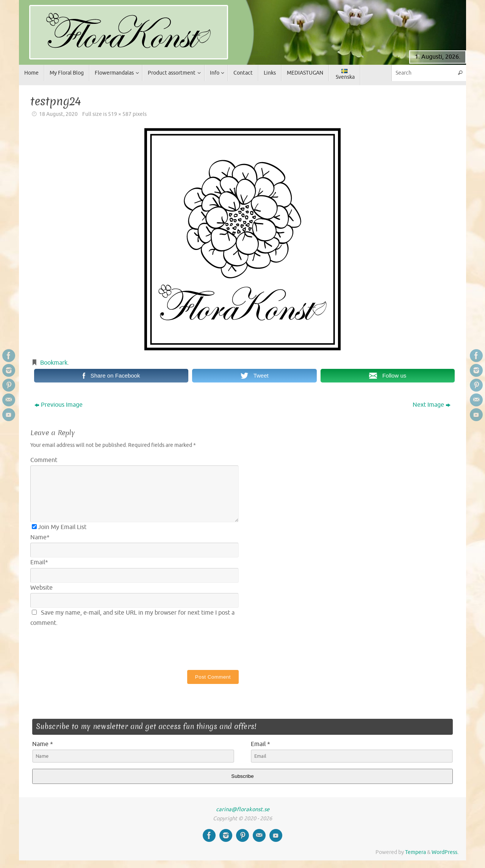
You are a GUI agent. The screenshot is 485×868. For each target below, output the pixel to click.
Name (40, 537)
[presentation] (88, 647)
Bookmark (54, 363)
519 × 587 (120, 114)
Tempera (415, 852)
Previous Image (59, 405)
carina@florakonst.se (243, 809)
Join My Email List (59, 527)
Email (39, 562)
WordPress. (445, 852)
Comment (44, 460)
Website (41, 588)
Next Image (432, 405)
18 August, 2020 (58, 114)
